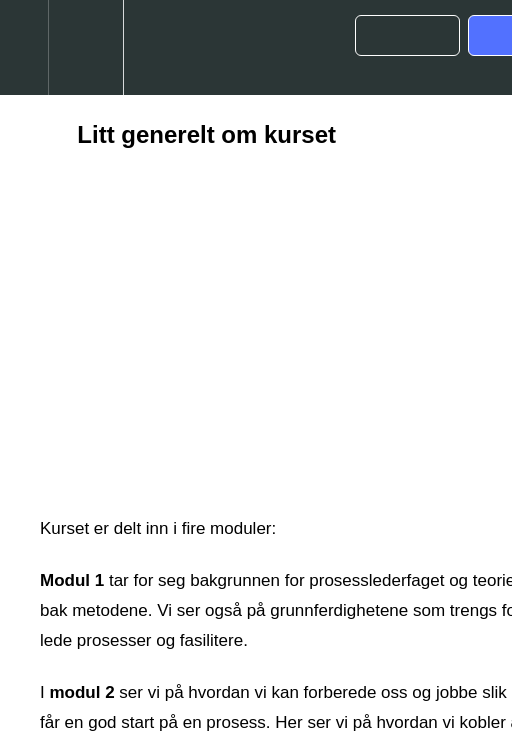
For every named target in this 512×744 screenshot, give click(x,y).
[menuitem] (85, 47)
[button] (24, 47)
